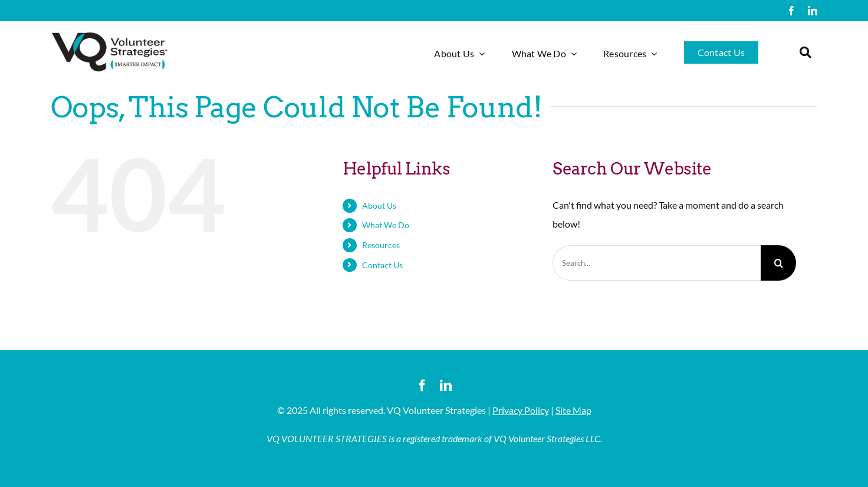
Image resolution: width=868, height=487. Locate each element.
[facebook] (791, 11)
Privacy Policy (521, 410)
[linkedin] (813, 11)
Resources (381, 245)
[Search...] (657, 263)
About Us (379, 205)
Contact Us (382, 265)
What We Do (386, 225)
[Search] (778, 263)
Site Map (573, 410)
